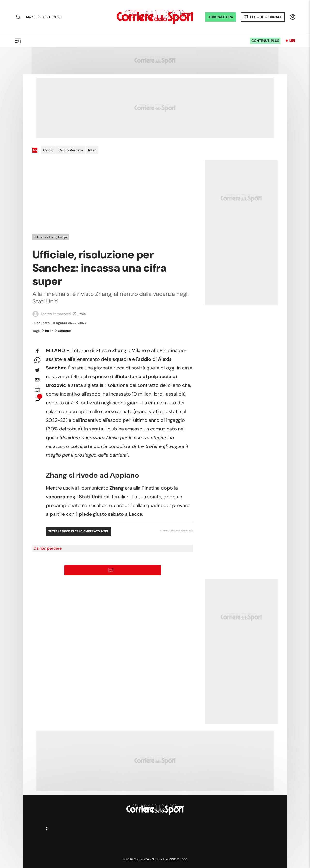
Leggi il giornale (266, 17)
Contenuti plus (265, 41)
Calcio (48, 150)
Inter (92, 150)
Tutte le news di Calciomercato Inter (79, 531)
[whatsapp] (37, 361)
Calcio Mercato (71, 150)
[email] (37, 380)
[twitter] (37, 370)
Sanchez (63, 331)
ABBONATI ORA (221, 17)
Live (292, 41)
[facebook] (37, 351)
